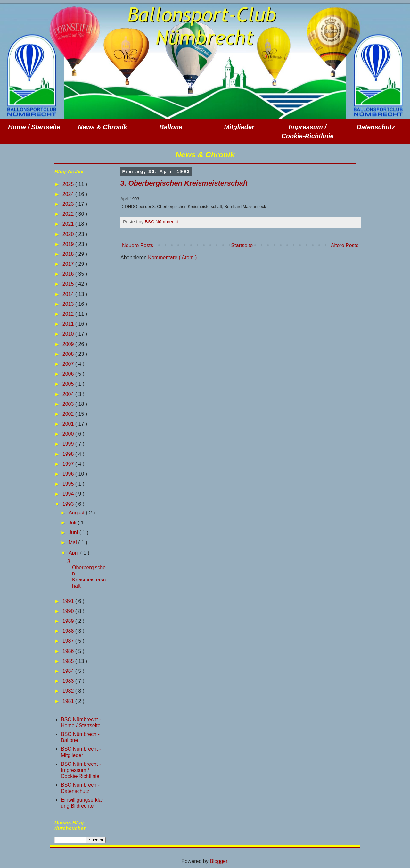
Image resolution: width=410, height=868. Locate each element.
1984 (69, 671)
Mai (73, 542)
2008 (69, 354)
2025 (69, 184)
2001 (69, 424)
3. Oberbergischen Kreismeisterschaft (184, 183)
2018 (69, 254)
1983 (69, 681)
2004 (69, 394)
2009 (69, 344)
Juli (73, 523)
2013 (69, 304)
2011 (69, 324)
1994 (69, 494)
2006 (69, 374)
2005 (69, 384)
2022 (69, 214)
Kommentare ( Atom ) (172, 258)
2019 (69, 244)
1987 (69, 641)
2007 (69, 364)
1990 (69, 611)
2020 (69, 234)
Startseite (242, 245)
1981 (69, 701)
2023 (69, 204)
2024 (69, 194)
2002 (69, 414)
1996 (69, 474)
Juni (74, 533)
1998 (69, 454)
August (77, 513)
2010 (69, 334)
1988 (69, 631)
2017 (69, 264)
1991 (69, 601)
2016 (69, 274)
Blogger (218, 861)
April (74, 553)
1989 (69, 621)
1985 (69, 661)
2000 (69, 434)
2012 (69, 314)
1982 (69, 691)
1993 (69, 504)
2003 (69, 404)
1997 (69, 464)
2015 (69, 284)
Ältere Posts (345, 245)
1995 (69, 484)
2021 (69, 224)
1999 (69, 444)
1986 (69, 651)
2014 (69, 294)
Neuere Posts (138, 245)
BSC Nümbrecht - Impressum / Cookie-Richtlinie (81, 770)
